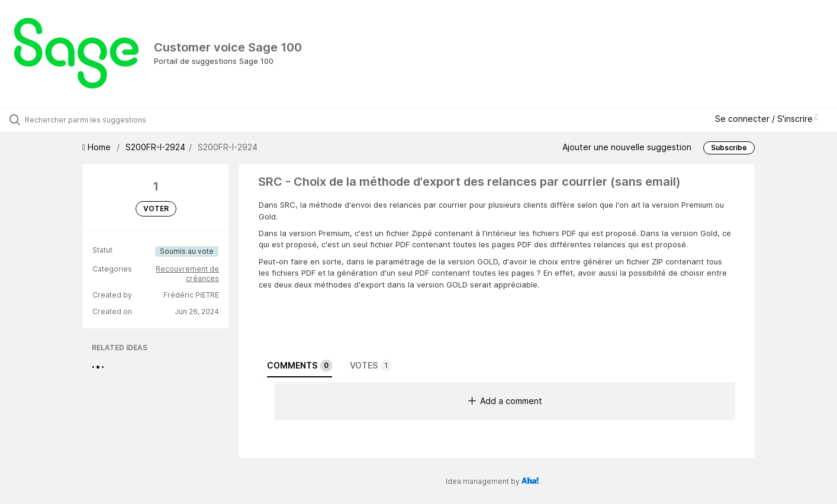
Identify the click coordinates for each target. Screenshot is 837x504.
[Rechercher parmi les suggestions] (99, 119)
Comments (300, 366)
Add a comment (505, 401)
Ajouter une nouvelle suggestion (627, 146)
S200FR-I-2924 (155, 147)
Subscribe (729, 148)
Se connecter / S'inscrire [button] (767, 119)
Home (98, 147)
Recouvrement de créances (187, 274)
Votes (371, 366)
